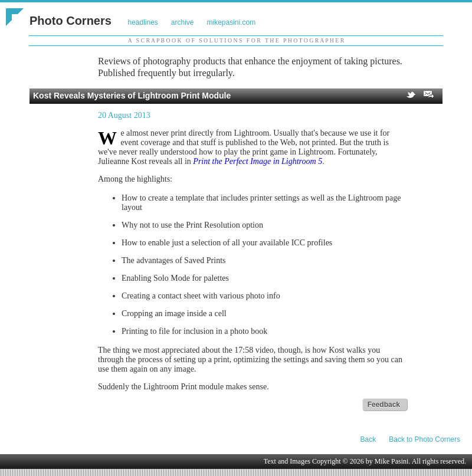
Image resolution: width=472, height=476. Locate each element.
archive (183, 22)
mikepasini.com (232, 22)
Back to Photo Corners (425, 439)
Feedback (384, 405)
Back (368, 439)
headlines (142, 22)
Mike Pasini (392, 461)
